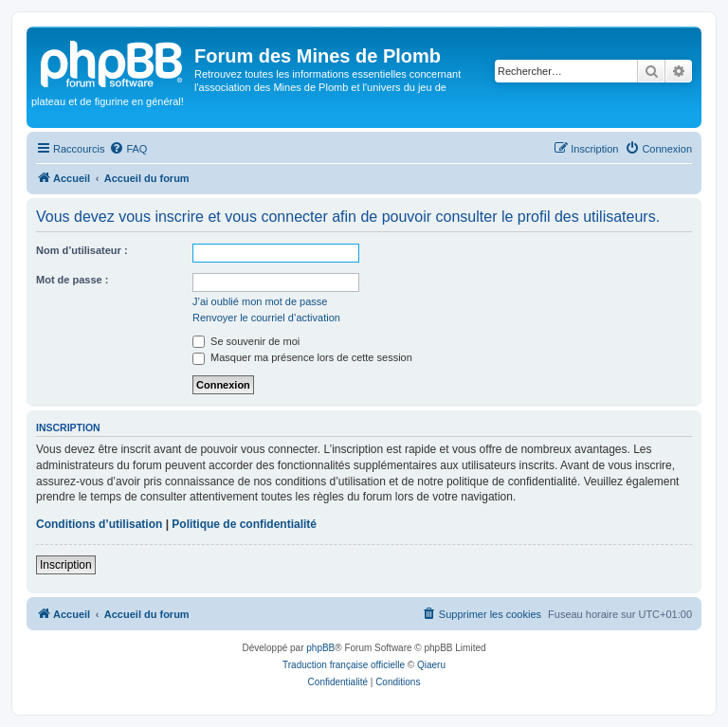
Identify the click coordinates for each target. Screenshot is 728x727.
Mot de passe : (72, 280)
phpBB (320, 648)
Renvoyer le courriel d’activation (266, 318)
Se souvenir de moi (246, 341)
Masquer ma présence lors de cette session (302, 357)
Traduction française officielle (344, 665)
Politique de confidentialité (244, 524)
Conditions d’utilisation (99, 524)
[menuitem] (128, 149)
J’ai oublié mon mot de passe (260, 301)
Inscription (66, 565)
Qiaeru (431, 665)
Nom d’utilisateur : (82, 250)
